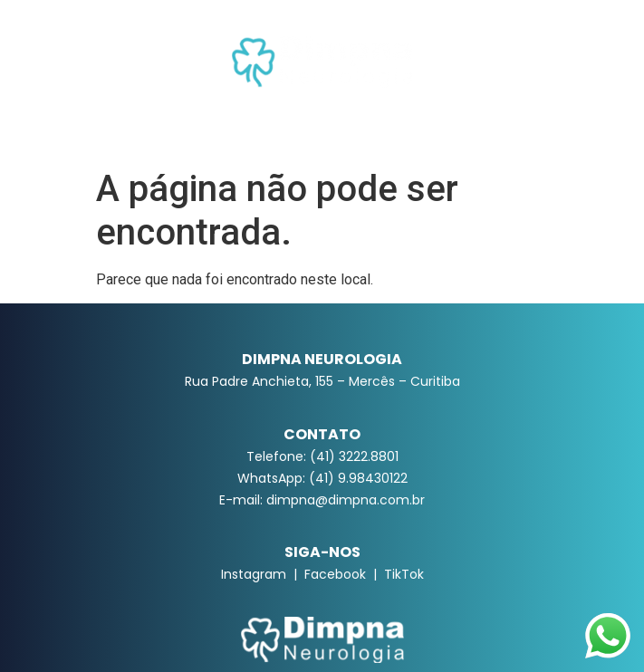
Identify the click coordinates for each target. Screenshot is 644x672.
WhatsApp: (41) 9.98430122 (322, 478)
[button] (322, 127)
